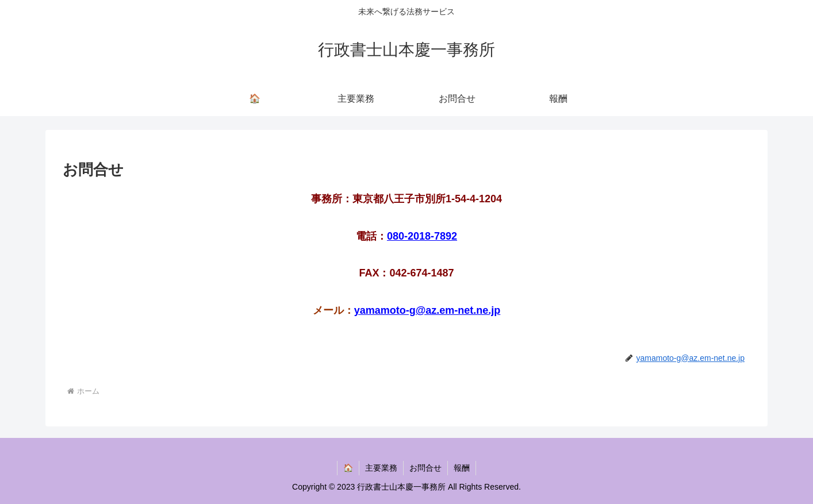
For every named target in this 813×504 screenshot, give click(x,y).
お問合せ (425, 468)
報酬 (462, 468)
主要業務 (381, 468)
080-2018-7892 (422, 236)
